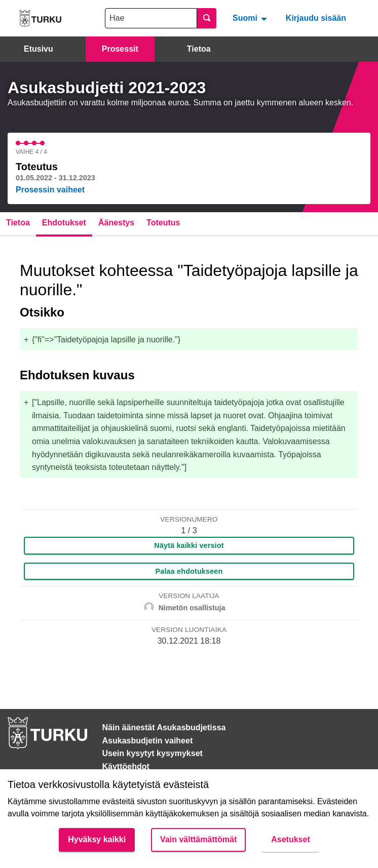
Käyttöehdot (126, 766)
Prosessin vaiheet (50, 190)
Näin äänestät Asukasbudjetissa (164, 727)
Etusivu (39, 49)
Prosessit (120, 49)
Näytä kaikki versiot (189, 545)
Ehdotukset (64, 223)
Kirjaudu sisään (316, 18)
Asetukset (290, 839)
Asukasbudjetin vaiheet (148, 741)
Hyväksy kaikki (97, 839)
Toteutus (163, 223)
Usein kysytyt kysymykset (153, 753)
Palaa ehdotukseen (189, 571)
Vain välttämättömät (198, 839)
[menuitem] (251, 18)
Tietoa (199, 49)
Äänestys (116, 223)
